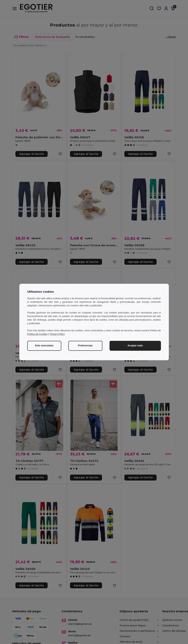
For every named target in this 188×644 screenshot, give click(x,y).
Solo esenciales (44, 346)
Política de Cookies (37, 334)
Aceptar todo (135, 346)
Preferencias (85, 346)
